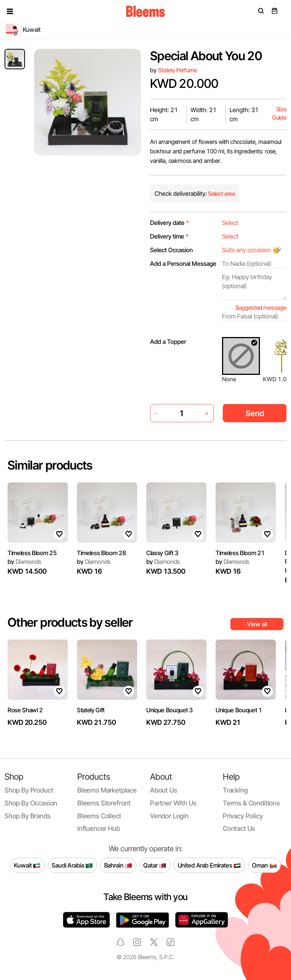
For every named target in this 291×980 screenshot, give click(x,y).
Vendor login (169, 816)
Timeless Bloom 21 (240, 553)
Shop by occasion (31, 803)
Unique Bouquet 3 (170, 710)
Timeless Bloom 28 (102, 553)
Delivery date (170, 223)
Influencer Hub (99, 828)
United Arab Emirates (210, 865)
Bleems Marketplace (107, 790)
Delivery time (169, 236)
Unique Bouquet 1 (239, 710)
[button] (10, 11)
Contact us (239, 828)
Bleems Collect (99, 816)
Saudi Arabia (72, 865)
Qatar (155, 865)
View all (257, 624)
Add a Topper (168, 342)
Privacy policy (243, 816)
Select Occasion (171, 250)
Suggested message (261, 308)
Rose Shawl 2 (25, 710)
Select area (221, 194)
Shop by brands (28, 816)
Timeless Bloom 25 (32, 553)
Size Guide (279, 113)
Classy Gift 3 (162, 553)
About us (164, 790)
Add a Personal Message (183, 264)
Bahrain (118, 865)
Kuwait (27, 865)
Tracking (235, 790)
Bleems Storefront (104, 803)
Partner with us (173, 803)
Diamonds (24, 562)
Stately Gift (91, 710)
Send (255, 413)
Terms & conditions (251, 803)
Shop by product (29, 790)
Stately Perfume (178, 70)
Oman (264, 865)
